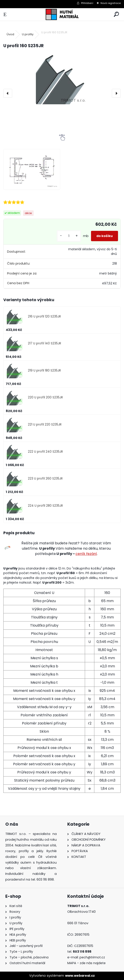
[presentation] (8, 93)
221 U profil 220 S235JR (45, 425)
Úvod (10, 34)
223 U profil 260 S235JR (45, 479)
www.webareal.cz (80, 976)
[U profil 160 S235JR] (62, 78)
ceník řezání (86, 554)
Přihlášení (87, 3)
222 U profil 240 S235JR (45, 452)
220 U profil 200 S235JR (45, 397)
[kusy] (69, 236)
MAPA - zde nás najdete (86, 963)
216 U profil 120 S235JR (44, 316)
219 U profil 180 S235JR (44, 371)
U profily (28, 34)
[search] (116, 14)
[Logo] (62, 14)
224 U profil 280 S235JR (45, 506)
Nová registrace (111, 3)
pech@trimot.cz (93, 957)
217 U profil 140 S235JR (45, 343)
